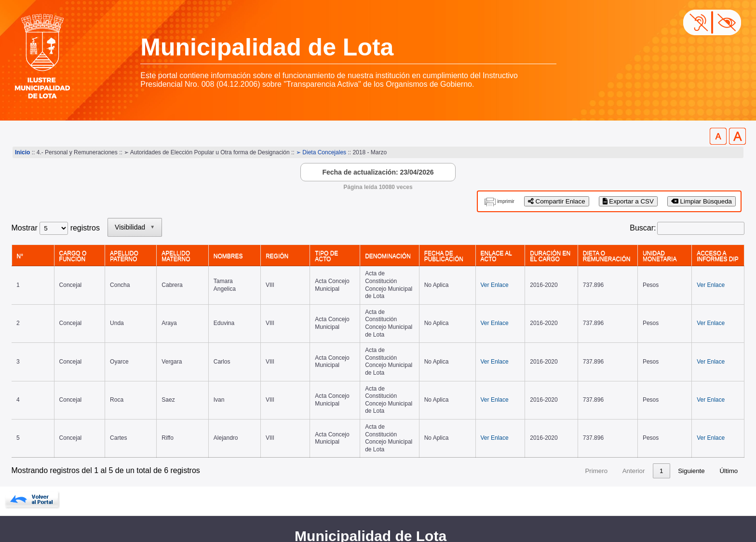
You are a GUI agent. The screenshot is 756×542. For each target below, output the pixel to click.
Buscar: (643, 228)
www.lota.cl (31, 513)
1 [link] (643, 396)
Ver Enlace (479, 277)
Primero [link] (578, 396)
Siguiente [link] (691, 396)
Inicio (22, 152)
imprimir (506, 201)
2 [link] (661, 396)
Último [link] (729, 396)
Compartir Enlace (557, 201)
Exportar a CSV (628, 201)
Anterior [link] (615, 396)
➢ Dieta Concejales (321, 152)
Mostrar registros (56, 228)
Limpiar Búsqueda (702, 201)
